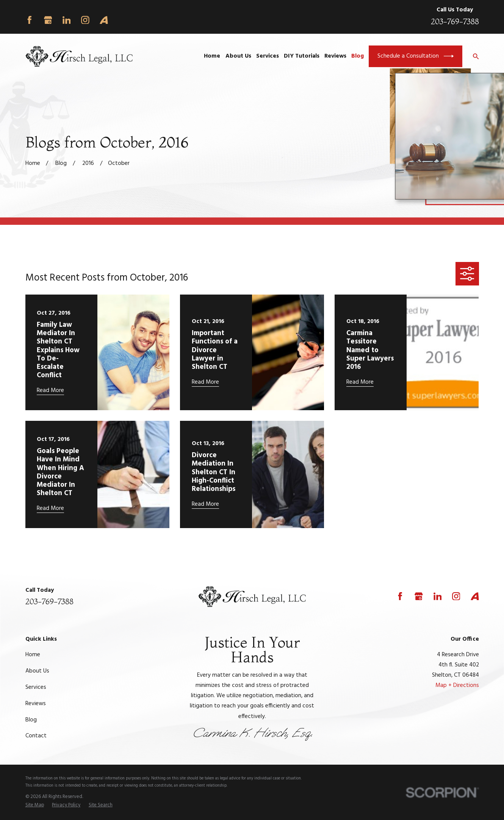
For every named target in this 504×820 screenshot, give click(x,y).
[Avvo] (104, 20)
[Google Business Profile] (48, 20)
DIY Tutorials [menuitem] (302, 56)
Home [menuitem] (212, 56)
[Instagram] (85, 20)
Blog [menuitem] (358, 56)
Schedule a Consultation (416, 56)
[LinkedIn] (67, 20)
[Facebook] (30, 20)
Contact (36, 736)
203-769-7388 (455, 21)
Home (33, 655)
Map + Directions (457, 685)
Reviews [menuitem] (335, 56)
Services (36, 687)
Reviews (36, 704)
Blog (31, 720)
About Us (37, 671)
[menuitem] (35, 805)
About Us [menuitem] (238, 56)
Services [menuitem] (268, 56)
